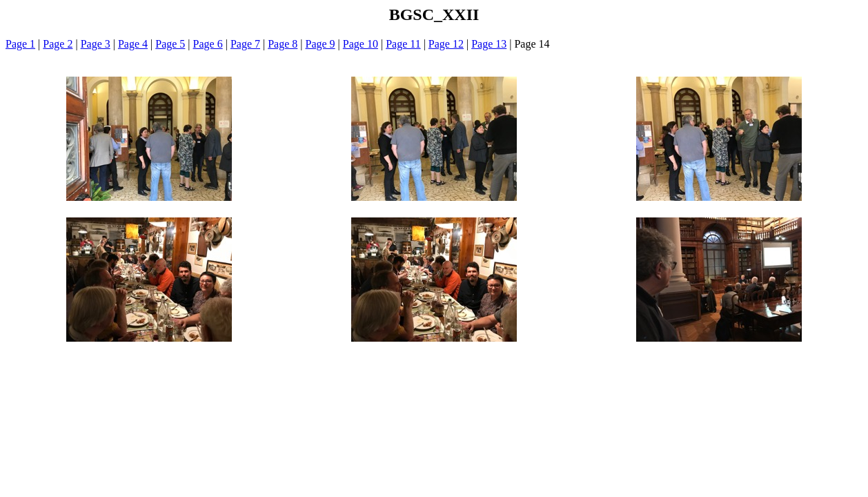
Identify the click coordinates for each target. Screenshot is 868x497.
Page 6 (208, 44)
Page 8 (283, 44)
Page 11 (403, 44)
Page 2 (58, 44)
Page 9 (320, 44)
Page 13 (489, 44)
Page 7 (245, 44)
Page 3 (96, 44)
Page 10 (361, 44)
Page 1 (20, 44)
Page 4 (133, 44)
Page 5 (170, 44)
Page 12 (446, 44)
